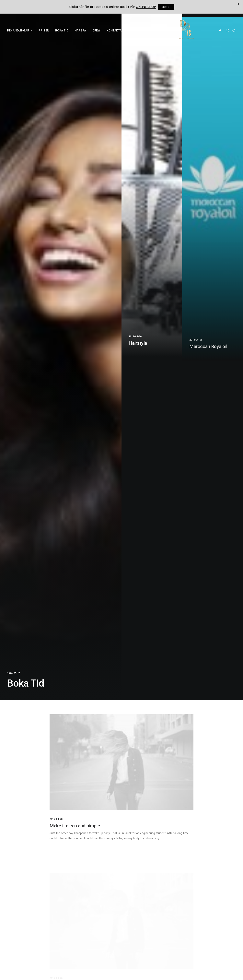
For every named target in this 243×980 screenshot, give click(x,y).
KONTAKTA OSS (117, 31)
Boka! (166, 7)
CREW (96, 31)
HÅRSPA (80, 31)
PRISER (44, 31)
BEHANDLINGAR (20, 31)
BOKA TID (62, 31)
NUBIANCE (167, 31)
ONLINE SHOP (144, 31)
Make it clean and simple (75, 826)
